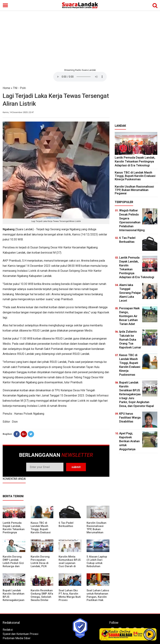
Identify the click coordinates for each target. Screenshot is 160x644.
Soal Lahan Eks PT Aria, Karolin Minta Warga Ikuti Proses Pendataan (70, 597)
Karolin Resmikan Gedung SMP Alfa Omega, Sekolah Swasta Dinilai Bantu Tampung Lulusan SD (42, 598)
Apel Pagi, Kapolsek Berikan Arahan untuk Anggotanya (129, 441)
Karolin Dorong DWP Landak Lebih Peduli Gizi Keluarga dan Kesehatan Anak (13, 563)
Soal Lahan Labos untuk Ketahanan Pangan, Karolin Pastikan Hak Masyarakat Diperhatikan (98, 598)
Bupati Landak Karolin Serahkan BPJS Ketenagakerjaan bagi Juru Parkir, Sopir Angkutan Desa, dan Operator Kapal (14, 602)
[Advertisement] (80, 39)
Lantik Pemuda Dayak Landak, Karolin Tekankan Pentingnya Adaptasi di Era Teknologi (14, 531)
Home (6, 88)
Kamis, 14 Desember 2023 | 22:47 (18, 112)
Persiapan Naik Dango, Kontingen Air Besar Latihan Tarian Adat (129, 316)
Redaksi (8, 630)
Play (150, 634)
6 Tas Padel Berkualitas (66, 524)
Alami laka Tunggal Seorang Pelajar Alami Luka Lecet (130, 293)
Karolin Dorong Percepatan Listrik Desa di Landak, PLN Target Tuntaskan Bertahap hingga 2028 (42, 566)
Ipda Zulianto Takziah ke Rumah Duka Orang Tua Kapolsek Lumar (130, 339)
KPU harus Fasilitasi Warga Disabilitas (130, 417)
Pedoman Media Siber (17, 638)
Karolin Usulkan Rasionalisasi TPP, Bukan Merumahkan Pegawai (96, 529)
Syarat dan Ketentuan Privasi (20, 634)
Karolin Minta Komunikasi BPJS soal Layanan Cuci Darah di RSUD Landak (70, 563)
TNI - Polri (19, 88)
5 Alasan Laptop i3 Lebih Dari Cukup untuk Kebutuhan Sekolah (97, 563)
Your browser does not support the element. (80, 77)
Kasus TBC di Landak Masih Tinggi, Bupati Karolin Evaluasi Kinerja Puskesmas (41, 531)
